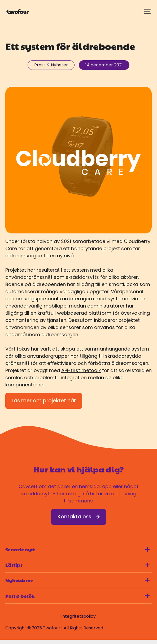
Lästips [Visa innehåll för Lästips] (77, 565)
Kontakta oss (79, 517)
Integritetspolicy (78, 616)
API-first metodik (81, 370)
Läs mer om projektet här (44, 401)
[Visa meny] (147, 11)
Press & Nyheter (51, 65)
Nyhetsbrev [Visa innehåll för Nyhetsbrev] (77, 580)
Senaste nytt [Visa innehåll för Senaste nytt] (77, 549)
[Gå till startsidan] (18, 11)
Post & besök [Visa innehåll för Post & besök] (77, 596)
